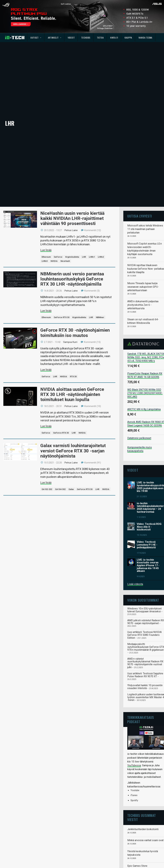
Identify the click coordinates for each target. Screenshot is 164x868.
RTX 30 (73, 352)
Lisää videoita (135, 559)
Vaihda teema (145, 37)
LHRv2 (101, 232)
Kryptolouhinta (72, 232)
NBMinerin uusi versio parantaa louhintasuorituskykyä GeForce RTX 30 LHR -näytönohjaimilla (72, 254)
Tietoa (100, 37)
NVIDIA (54, 236)
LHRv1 (92, 232)
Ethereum (46, 232)
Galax (71, 465)
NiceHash (65, 236)
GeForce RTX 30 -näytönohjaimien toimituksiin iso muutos (75, 308)
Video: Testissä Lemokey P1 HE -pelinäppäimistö (147, 520)
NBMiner (100, 293)
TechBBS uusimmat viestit (142, 793)
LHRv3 (45, 236)
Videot (71, 37)
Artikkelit (55, 37)
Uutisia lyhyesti (140, 191)
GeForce (58, 232)
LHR (84, 232)
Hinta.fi (114, 37)
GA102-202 (47, 465)
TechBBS (86, 37)
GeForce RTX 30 (62, 293)
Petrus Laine (71, 206)
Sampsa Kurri (70, 317)
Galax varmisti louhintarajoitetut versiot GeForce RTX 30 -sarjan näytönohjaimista (73, 426)
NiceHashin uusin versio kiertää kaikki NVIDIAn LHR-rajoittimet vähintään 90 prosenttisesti (72, 194)
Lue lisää (46, 225)
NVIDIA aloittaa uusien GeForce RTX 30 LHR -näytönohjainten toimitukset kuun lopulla (72, 370)
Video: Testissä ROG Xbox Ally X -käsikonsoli (149, 502)
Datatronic (144, 319)
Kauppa (128, 37)
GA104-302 (60, 465)
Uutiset (36, 37)
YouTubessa (134, 741)
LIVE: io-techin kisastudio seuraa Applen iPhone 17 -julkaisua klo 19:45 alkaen (148, 541)
